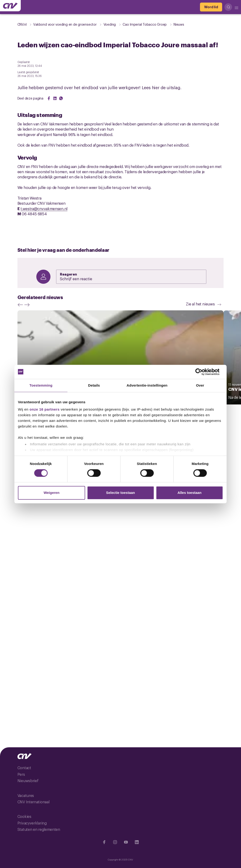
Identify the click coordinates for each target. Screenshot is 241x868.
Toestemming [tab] (41, 385)
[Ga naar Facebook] (104, 842)
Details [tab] (94, 385)
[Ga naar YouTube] (126, 842)
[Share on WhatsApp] (61, 98)
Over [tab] (200, 385)
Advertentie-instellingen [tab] (147, 385)
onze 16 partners (44, 409)
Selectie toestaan (121, 493)
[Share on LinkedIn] (55, 98)
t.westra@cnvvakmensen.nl (44, 208)
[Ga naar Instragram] (115, 842)
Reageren (69, 274)
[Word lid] (211, 7)
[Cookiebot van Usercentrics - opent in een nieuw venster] (202, 372)
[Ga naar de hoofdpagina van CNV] (10, 6)
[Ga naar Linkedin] (137, 842)
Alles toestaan (190, 493)
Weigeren (52, 493)
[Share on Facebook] (49, 98)
